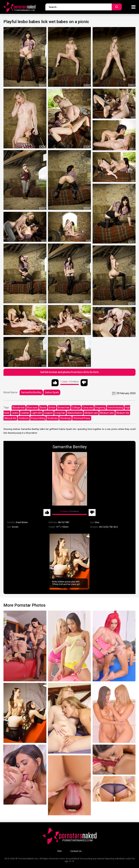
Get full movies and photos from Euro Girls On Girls (69, 372)
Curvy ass (88, 407)
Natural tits (10, 418)
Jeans (15, 413)
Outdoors (24, 418)
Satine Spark (52, 392)
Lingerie (48, 413)
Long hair (60, 413)
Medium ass (91, 413)
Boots (43, 407)
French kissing (115, 407)
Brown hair (64, 407)
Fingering (100, 407)
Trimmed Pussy (82, 418)
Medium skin (107, 413)
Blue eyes (32, 407)
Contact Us (76, 851)
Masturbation (75, 413)
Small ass (53, 418)
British (52, 407)
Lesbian (25, 413)
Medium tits (123, 413)
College (76, 407)
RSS (60, 851)
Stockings (66, 418)
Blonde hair (19, 407)
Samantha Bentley (31, 392)
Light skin (37, 413)
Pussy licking (38, 418)
